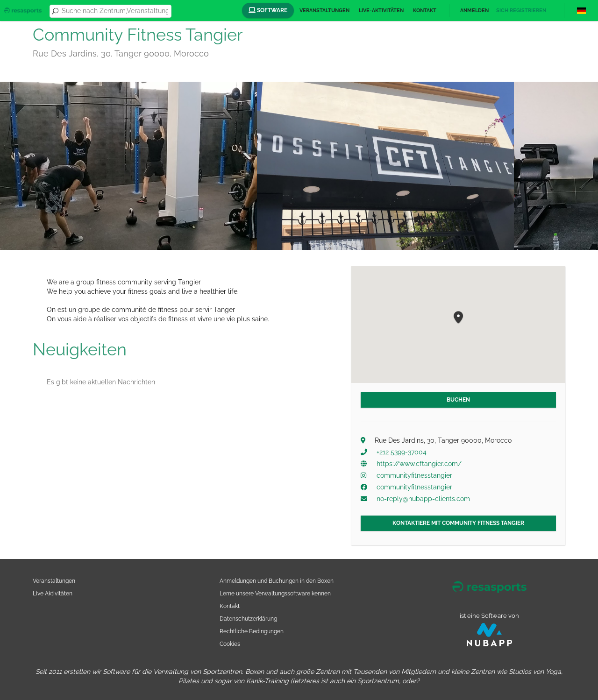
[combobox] (115, 11)
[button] (458, 318)
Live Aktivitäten (53, 593)
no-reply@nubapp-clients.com (423, 499)
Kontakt (425, 11)
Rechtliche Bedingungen (252, 631)
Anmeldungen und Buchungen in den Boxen (277, 581)
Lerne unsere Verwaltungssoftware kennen (275, 593)
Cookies (230, 644)
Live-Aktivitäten (381, 11)
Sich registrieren (521, 11)
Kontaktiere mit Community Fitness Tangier (458, 523)
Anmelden (474, 11)
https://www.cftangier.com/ (419, 464)
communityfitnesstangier (414, 475)
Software (268, 10)
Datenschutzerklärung (248, 619)
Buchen (458, 400)
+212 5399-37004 (402, 452)
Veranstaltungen (324, 11)
